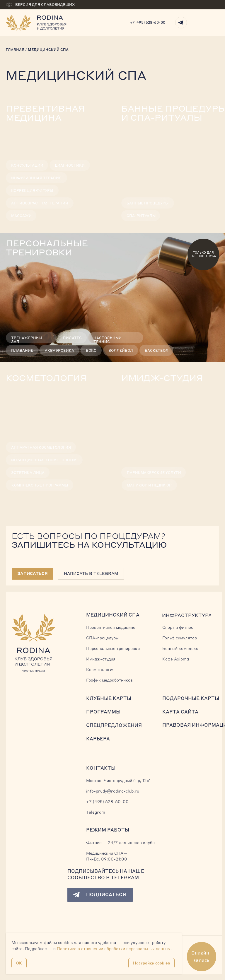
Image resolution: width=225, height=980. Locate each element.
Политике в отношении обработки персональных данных (114, 949)
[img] (56, 163)
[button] (33, 574)
